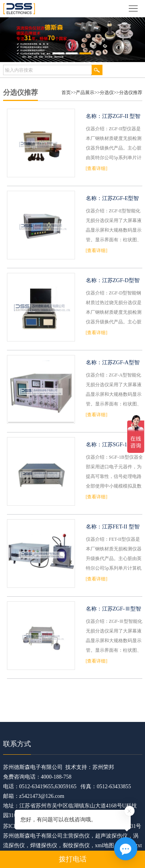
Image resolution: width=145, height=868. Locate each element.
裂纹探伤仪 (76, 845)
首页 (66, 93)
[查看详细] (97, 168)
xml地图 (105, 845)
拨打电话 (73, 859)
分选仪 (107, 93)
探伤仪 (82, 836)
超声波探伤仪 (111, 836)
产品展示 (85, 93)
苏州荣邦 (103, 767)
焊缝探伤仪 (44, 845)
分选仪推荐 (131, 93)
